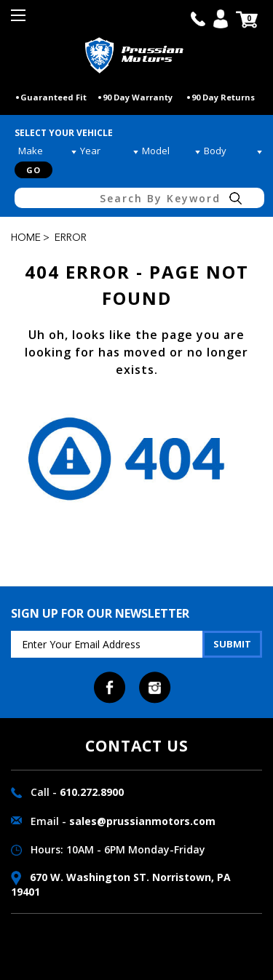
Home (26, 238)
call (198, 19)
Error (71, 238)
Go (33, 170)
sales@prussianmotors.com (142, 821)
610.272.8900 (92, 792)
